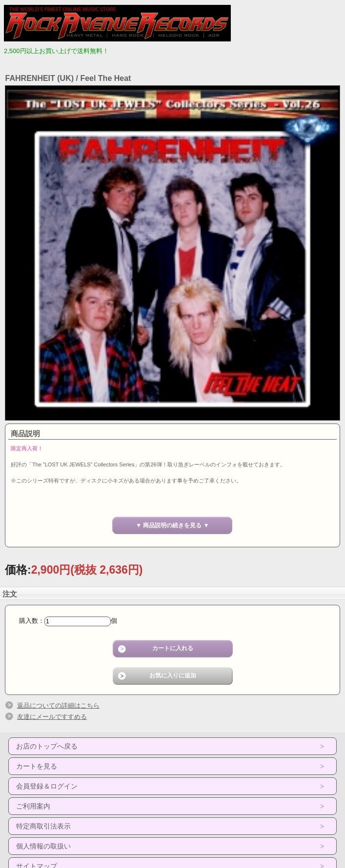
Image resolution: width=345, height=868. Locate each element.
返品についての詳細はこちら (58, 705)
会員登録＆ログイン (47, 786)
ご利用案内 (33, 806)
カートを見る (37, 766)
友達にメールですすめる (52, 717)
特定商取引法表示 (43, 826)
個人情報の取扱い (43, 846)
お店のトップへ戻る (47, 746)
